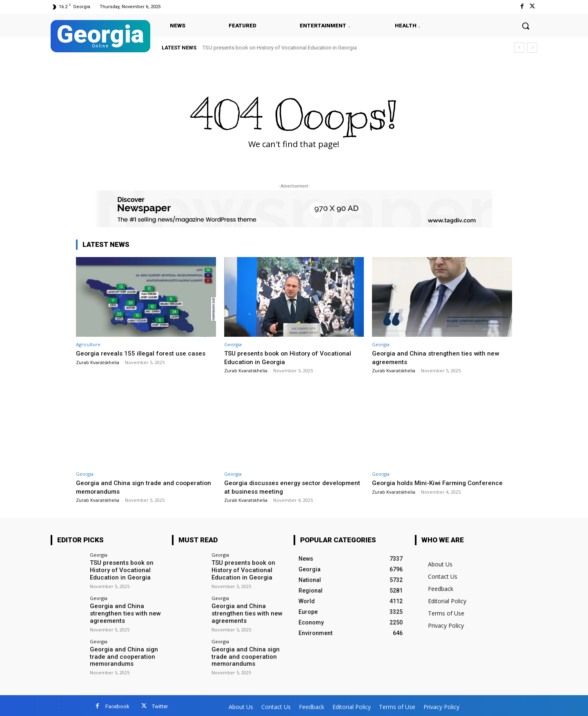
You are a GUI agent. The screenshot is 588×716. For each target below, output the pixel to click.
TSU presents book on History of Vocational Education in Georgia (280, 48)
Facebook (117, 704)
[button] (526, 26)
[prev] (519, 48)
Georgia (233, 344)
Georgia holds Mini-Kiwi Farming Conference (441, 483)
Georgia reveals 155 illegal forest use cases (145, 353)
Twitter (160, 704)
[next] (532, 48)
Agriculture (88, 344)
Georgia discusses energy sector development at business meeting (278, 487)
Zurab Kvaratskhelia (98, 362)
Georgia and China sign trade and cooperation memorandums (127, 487)
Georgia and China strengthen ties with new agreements (122, 612)
